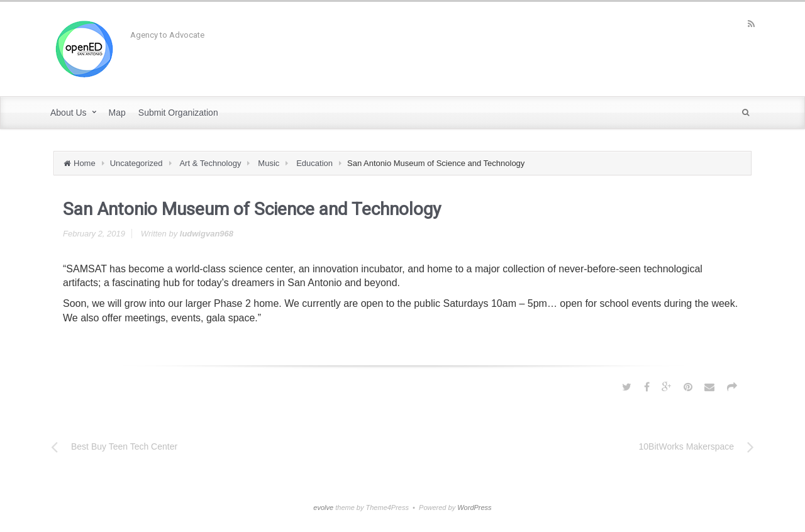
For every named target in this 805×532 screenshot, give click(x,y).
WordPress (474, 507)
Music (269, 163)
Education (314, 163)
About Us (69, 113)
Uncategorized (136, 163)
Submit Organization (178, 113)
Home (85, 163)
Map (117, 113)
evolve (323, 507)
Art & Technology (210, 163)
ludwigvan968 (207, 234)
